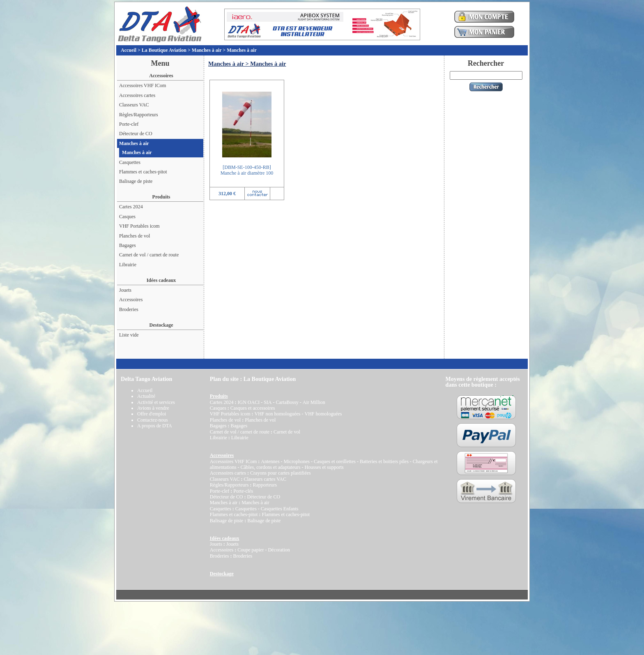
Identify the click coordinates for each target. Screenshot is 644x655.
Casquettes (130, 162)
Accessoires (131, 300)
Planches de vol (135, 236)
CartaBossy (287, 402)
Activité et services (156, 402)
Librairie (128, 265)
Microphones (297, 461)
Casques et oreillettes (335, 461)
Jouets (125, 290)
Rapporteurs (265, 485)
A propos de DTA (155, 426)
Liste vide (129, 335)
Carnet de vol (287, 432)
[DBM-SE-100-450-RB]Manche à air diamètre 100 (247, 170)
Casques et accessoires (253, 408)
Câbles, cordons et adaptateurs (270, 467)
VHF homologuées (323, 414)
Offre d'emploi (152, 414)
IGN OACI (248, 402)
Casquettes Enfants (280, 509)
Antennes (270, 461)
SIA (268, 402)
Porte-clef (129, 124)
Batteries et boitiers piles (384, 461)
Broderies (129, 309)
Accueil (129, 50)
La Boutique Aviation (164, 50)
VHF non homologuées (277, 414)
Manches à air (207, 50)
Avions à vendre (153, 408)
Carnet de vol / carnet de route (149, 255)
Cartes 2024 (131, 207)
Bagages (128, 245)
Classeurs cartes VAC (265, 479)
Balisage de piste (136, 181)
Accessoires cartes (137, 95)
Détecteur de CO (136, 134)
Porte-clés (243, 491)
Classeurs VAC (134, 105)
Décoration (279, 550)
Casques (127, 217)
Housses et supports (324, 467)
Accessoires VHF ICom (143, 85)
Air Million (314, 402)
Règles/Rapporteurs (139, 115)
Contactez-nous (153, 420)
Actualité (146, 396)
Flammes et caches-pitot (143, 172)
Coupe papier (251, 550)
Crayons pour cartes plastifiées (281, 473)
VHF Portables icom (139, 226)
